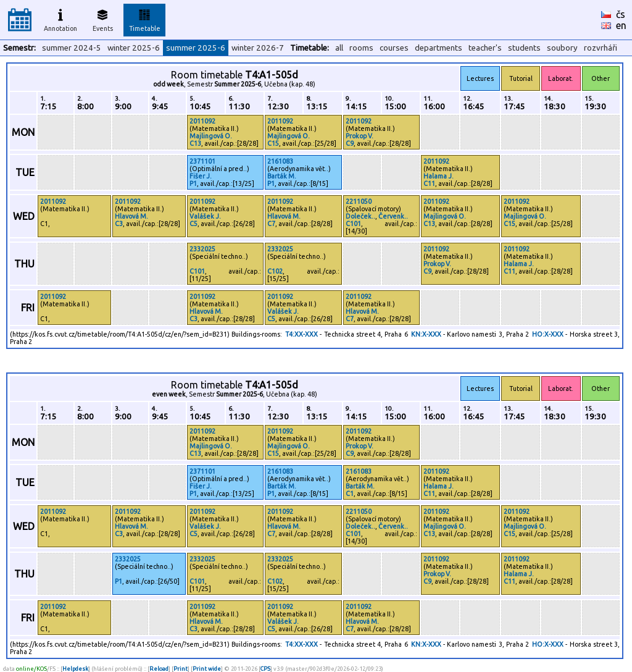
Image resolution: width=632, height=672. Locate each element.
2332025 (202, 249)
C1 (350, 493)
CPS (265, 669)
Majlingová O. (211, 136)
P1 (193, 183)
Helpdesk (75, 669)
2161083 (280, 161)
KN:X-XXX (426, 334)
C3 (119, 224)
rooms (361, 48)
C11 (429, 183)
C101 (353, 224)
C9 (350, 143)
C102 (275, 271)
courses (394, 48)
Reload (159, 669)
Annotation (60, 19)
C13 (195, 143)
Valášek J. (205, 216)
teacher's (485, 48)
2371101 (202, 161)
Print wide (207, 669)
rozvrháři (601, 48)
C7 (271, 224)
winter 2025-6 (134, 48)
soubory (562, 48)
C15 (273, 143)
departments (439, 48)
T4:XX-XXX (301, 334)
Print (181, 669)
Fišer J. (201, 176)
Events (103, 19)
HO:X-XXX (548, 334)
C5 (193, 224)
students (524, 48)
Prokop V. (360, 136)
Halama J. (439, 176)
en (621, 25)
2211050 (359, 201)
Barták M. (282, 176)
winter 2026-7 (258, 48)
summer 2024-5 (72, 48)
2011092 (202, 121)
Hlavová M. (131, 216)
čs (621, 14)
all (339, 48)
